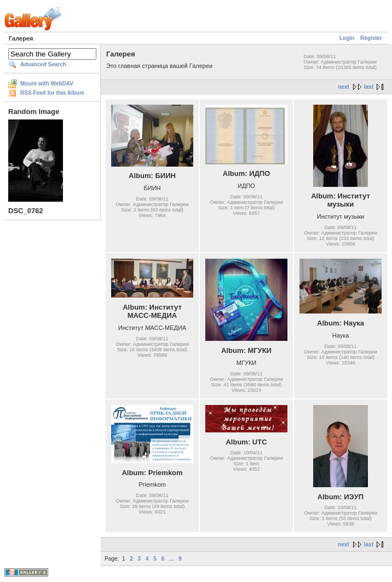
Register (371, 38)
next (344, 87)
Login (347, 38)
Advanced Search (43, 64)
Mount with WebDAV (47, 84)
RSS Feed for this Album (52, 93)
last (369, 87)
